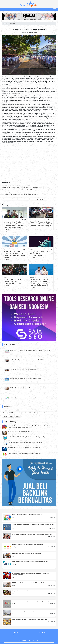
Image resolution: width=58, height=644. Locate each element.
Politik (5, 277)
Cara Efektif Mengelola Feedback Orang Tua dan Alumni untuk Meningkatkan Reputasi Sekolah (29, 437)
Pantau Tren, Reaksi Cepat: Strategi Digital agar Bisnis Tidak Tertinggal (24, 447)
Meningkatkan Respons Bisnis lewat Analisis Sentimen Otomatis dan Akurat (25, 453)
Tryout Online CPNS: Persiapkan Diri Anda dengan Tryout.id (25, 611)
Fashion (5, 413)
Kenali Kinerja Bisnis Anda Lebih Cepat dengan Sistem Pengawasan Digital (25, 442)
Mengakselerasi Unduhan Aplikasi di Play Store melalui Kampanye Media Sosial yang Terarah (14, 254)
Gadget (40, 413)
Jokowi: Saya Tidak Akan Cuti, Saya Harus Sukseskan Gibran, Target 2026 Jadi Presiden (30, 351)
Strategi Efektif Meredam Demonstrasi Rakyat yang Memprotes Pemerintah (13, 281)
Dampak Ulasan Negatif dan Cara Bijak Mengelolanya (20, 431)
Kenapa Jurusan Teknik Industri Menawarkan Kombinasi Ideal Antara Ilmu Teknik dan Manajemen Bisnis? (14, 226)
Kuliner (31, 413)
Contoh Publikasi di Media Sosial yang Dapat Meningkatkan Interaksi (28, 515)
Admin (35, 32)
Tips (4, 250)
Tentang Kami (42, 632)
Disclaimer (16, 635)
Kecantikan (25, 413)
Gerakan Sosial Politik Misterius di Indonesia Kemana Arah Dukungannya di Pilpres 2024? (32, 534)
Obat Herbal (11, 413)
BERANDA (6, 24)
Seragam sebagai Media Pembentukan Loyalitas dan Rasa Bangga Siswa (19, 192)
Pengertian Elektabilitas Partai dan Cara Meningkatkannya (39, 254)
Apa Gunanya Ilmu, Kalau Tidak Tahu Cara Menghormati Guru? (17, 185)
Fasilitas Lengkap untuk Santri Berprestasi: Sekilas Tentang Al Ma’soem (19, 190)
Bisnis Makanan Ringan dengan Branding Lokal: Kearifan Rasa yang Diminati (29, 619)
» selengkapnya (6, 232)
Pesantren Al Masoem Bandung (16, 89)
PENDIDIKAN (13, 24)
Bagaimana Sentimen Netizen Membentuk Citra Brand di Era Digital (27, 544)
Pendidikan (6, 220)
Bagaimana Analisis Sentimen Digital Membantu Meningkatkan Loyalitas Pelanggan (31, 601)
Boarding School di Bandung (13, 96)
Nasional (32, 220)
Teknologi (18, 416)
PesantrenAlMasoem (24, 199)
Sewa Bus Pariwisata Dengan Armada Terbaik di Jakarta (23, 369)
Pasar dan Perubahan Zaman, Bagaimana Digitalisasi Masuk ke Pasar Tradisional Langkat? (41, 224)
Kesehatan (32, 277)
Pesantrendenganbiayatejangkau (38, 199)
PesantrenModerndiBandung (10, 199)
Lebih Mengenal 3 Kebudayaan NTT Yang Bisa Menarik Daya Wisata (25, 378)
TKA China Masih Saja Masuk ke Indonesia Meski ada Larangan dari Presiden (27, 388)
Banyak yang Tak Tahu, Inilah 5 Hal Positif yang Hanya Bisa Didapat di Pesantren (21, 187)
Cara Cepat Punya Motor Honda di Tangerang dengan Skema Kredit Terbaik (27, 360)
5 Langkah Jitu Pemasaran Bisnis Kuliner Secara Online (25, 591)
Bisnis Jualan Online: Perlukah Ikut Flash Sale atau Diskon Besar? (27, 553)
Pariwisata (18, 413)
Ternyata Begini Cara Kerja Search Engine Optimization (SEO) (24, 397)
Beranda (16, 632)
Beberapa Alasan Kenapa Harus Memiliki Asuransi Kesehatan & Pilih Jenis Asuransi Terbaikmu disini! (40, 282)
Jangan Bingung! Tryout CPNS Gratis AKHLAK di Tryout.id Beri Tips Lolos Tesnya (30, 562)
